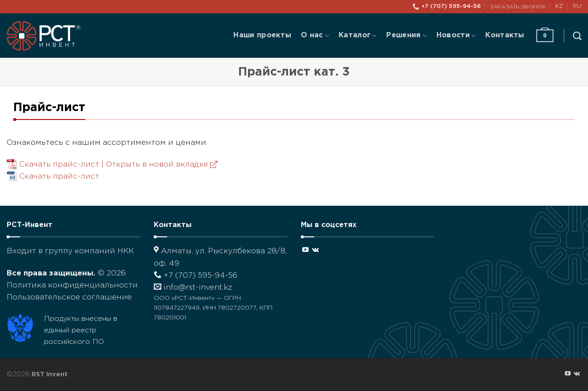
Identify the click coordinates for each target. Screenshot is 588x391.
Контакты (505, 35)
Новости (456, 36)
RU (577, 6)
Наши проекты (262, 35)
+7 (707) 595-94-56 (196, 276)
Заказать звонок (518, 7)
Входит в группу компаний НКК (70, 251)
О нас (315, 36)
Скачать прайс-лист (59, 177)
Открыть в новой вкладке (162, 165)
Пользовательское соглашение (69, 297)
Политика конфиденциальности (72, 285)
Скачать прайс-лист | (118, 165)
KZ (559, 6)
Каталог (358, 36)
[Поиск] (577, 36)
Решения (406, 36)
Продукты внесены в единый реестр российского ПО (81, 330)
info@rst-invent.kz (193, 288)
